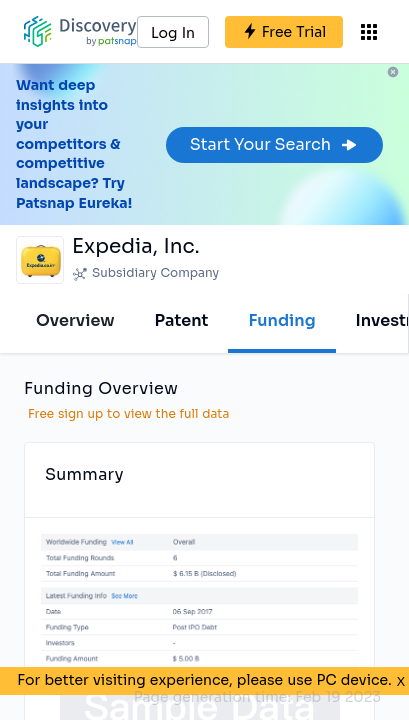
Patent (182, 320)
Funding (281, 320)
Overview (75, 320)
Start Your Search (274, 144)
